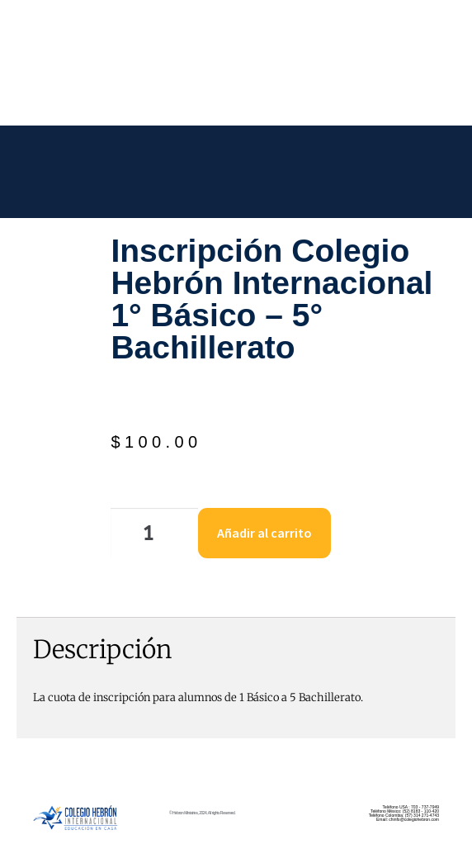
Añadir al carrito (264, 533)
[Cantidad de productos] (154, 533)
